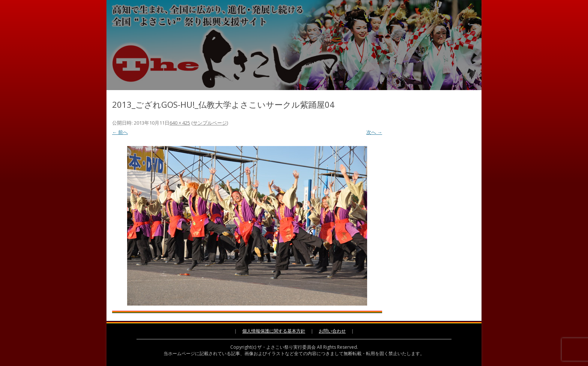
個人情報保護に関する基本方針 (274, 331)
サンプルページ (210, 123)
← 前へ (120, 132)
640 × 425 (180, 123)
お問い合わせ (332, 331)
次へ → (374, 132)
